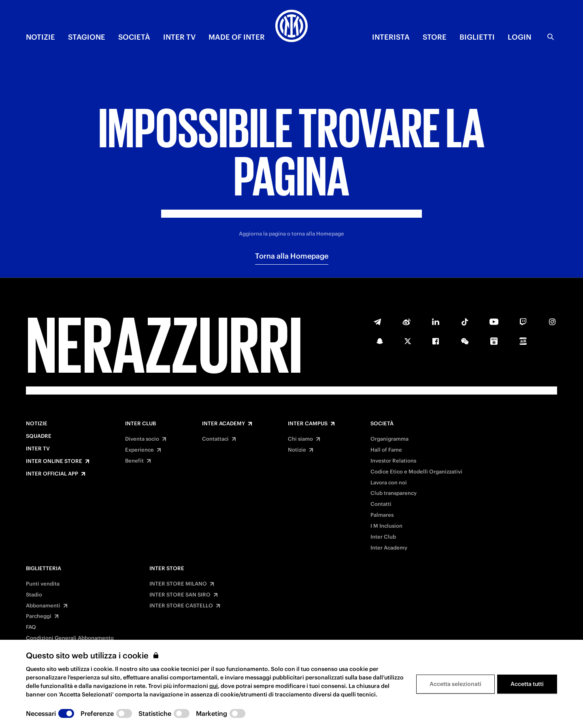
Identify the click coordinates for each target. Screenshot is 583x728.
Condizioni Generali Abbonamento (70, 638)
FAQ (31, 627)
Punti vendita (43, 584)
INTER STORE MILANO (178, 584)
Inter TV (38, 449)
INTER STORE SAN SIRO (180, 595)
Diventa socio (142, 439)
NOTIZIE (40, 37)
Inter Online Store (54, 461)
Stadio (34, 595)
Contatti (381, 504)
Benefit (134, 461)
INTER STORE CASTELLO (181, 606)
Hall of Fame (386, 450)
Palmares (382, 515)
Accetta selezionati (455, 684)
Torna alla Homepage (292, 256)
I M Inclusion (386, 526)
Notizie (37, 424)
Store (435, 37)
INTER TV (179, 37)
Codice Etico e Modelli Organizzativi (416, 472)
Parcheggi (39, 616)
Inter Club (140, 424)
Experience (139, 450)
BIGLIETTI (477, 37)
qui (214, 686)
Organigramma (389, 439)
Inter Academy (223, 424)
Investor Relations (393, 461)
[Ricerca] (551, 37)
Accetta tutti (527, 684)
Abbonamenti (43, 606)
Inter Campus (308, 424)
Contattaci (215, 439)
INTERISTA (391, 37)
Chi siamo (300, 439)
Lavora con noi (389, 483)
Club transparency (394, 493)
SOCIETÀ (134, 37)
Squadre (39, 436)
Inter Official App (52, 474)
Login (519, 37)
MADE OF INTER (237, 37)
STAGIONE (87, 37)
